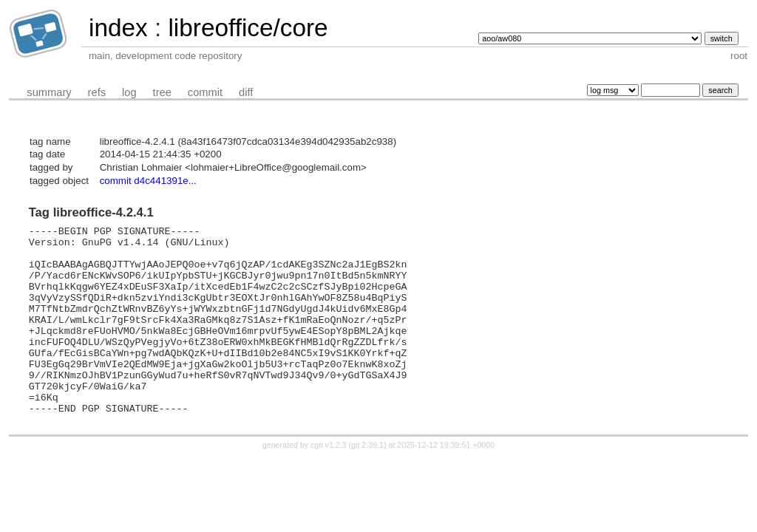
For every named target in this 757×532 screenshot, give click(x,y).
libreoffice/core (248, 28)
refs (97, 92)
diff (246, 92)
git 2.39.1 (367, 482)
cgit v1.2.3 (329, 482)
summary (49, 92)
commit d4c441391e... (148, 181)
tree (162, 92)
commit (205, 92)
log (129, 92)
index (118, 28)
